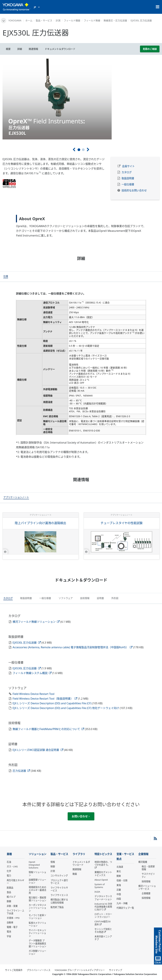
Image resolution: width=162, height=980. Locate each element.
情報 (53, 862)
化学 (9, 871)
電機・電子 (12, 927)
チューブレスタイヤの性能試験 (122, 523)
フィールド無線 (92, 20)
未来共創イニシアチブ (103, 938)
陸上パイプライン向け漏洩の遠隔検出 (40, 523)
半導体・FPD (13, 918)
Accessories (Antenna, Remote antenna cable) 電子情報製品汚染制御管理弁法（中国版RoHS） (73, 647)
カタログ (127, 172)
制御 (53, 866)
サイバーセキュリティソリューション (37, 933)
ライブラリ (79, 854)
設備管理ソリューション (37, 881)
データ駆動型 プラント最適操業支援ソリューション (37, 943)
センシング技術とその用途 (103, 930)
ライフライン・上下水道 (15, 912)
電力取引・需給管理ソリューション (37, 899)
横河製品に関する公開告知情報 (59, 901)
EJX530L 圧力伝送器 (27, 643)
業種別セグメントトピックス (103, 874)
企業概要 (146, 893)
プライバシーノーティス (39, 970)
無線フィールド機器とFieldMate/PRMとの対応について (48, 729)
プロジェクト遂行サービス (59, 882)
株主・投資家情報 (148, 868)
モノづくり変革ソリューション (37, 917)
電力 (9, 876)
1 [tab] (79, 150)
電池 (9, 932)
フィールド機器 (72, 20)
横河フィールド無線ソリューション (36, 622)
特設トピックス (103, 854)
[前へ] (74, 150)
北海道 (120, 867)
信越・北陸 (122, 880)
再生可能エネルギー (15, 882)
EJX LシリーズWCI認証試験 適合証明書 (38, 750)
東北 (119, 871)
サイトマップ (115, 970)
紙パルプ (11, 897)
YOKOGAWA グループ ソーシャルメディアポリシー (80, 970)
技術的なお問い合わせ (134, 190)
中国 (119, 894)
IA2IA (97, 892)
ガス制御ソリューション (37, 952)
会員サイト (128, 166)
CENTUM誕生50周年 (103, 923)
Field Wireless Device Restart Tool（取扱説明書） (45, 699)
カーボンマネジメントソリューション (37, 908)
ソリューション (38, 854)
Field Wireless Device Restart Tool (33, 694)
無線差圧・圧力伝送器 (115, 20)
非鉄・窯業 (12, 906)
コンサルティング (59, 876)
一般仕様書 (128, 184)
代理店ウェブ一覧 (125, 908)
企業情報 (143, 854)
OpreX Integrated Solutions (34, 865)
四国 (119, 899)
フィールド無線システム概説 (32, 673)
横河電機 (143, 862)
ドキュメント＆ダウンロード (81, 863)
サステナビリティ (148, 875)
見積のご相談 (150, 49)
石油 (9, 862)
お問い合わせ (81, 816)
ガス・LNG (12, 866)
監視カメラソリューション (37, 924)
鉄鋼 (9, 901)
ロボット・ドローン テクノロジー (103, 915)
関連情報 (77, 869)
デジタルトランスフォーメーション (103, 898)
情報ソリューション (37, 874)
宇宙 (9, 936)
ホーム (29, 20)
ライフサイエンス (59, 895)
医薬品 (10, 888)
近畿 (119, 890)
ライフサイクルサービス (59, 889)
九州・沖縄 (122, 903)
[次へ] (88, 150)
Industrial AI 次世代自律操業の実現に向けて (103, 907)
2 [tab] (83, 150)
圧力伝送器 (21, 771)
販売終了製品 (57, 907)
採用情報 (146, 881)
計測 (58, 20)
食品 (9, 892)
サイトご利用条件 (14, 970)
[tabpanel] (81, 98)
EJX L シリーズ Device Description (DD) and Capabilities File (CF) (52, 703)
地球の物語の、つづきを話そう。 (103, 863)
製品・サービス (44, 20)
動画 (75, 874)
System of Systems (100, 886)
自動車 (10, 922)
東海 (119, 885)
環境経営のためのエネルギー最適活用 (37, 890)
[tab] (6, 277)
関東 (119, 876)
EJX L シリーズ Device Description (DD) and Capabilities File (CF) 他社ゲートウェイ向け (66, 708)
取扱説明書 (128, 178)
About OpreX (101, 880)
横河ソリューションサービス (147, 887)
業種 (9, 854)
